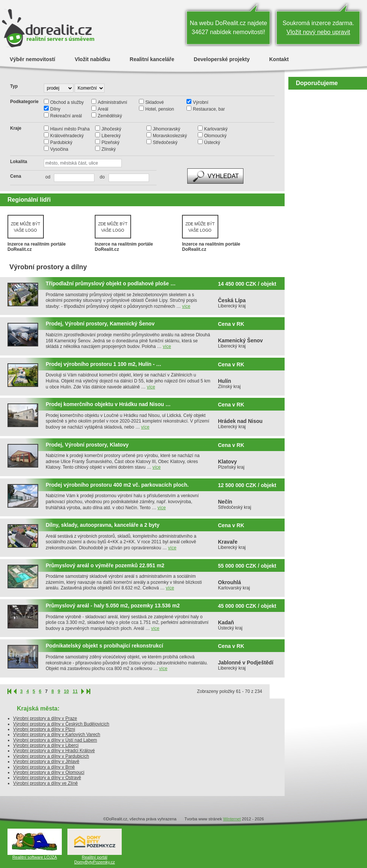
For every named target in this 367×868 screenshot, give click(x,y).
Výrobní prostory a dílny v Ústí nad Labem (55, 740)
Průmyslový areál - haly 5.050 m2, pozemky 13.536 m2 (113, 606)
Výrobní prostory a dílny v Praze (45, 718)
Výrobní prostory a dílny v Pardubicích (51, 756)
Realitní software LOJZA (35, 857)
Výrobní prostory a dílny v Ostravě (47, 778)
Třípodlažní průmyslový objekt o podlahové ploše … (111, 284)
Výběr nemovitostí (32, 59)
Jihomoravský (166, 129)
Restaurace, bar (209, 109)
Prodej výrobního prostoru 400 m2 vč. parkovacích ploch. (117, 485)
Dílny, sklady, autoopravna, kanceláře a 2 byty (103, 525)
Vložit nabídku (92, 59)
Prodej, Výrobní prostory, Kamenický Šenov (100, 324)
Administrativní (113, 102)
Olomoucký (215, 136)
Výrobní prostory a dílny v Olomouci (49, 772)
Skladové (154, 102)
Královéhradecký (67, 136)
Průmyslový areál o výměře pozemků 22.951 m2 (105, 566)
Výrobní (201, 102)
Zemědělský (110, 116)
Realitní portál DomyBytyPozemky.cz (95, 860)
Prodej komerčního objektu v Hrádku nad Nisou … (108, 404)
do (100, 177)
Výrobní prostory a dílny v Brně (44, 767)
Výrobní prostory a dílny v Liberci (46, 745)
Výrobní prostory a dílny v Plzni (44, 729)
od (48, 177)
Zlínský (109, 149)
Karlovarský (216, 129)
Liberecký (111, 136)
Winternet (232, 819)
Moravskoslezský (170, 136)
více (186, 306)
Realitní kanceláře (152, 59)
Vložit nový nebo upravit (318, 32)
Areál (103, 109)
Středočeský (165, 142)
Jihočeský (111, 129)
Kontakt (279, 59)
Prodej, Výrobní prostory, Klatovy (87, 445)
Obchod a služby (67, 102)
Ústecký (212, 142)
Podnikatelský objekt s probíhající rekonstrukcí (104, 646)
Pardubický (61, 142)
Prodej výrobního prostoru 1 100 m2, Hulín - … (104, 364)
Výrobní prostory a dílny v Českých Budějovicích (61, 724)
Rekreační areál (66, 116)
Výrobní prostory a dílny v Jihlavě (46, 762)
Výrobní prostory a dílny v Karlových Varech (57, 735)
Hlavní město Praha (70, 129)
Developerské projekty (222, 59)
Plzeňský (110, 142)
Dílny (55, 109)
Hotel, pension (160, 109)
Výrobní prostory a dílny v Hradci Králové (54, 751)
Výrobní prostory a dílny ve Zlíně (46, 783)
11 (75, 691)
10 (66, 691)
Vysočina (59, 149)
